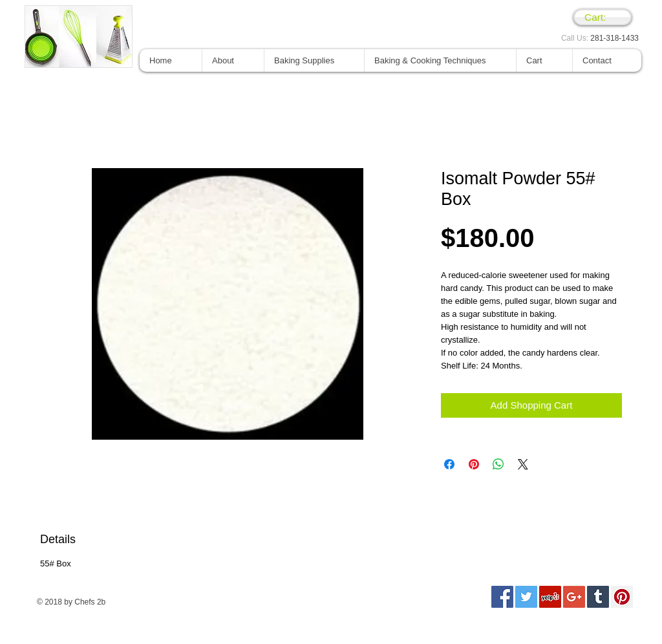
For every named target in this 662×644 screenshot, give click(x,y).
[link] (603, 17)
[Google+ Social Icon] (574, 597)
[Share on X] (523, 464)
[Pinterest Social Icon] (622, 597)
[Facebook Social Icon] (502, 597)
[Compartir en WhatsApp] (498, 464)
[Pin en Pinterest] (474, 464)
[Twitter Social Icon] (526, 597)
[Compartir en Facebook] (449, 464)
